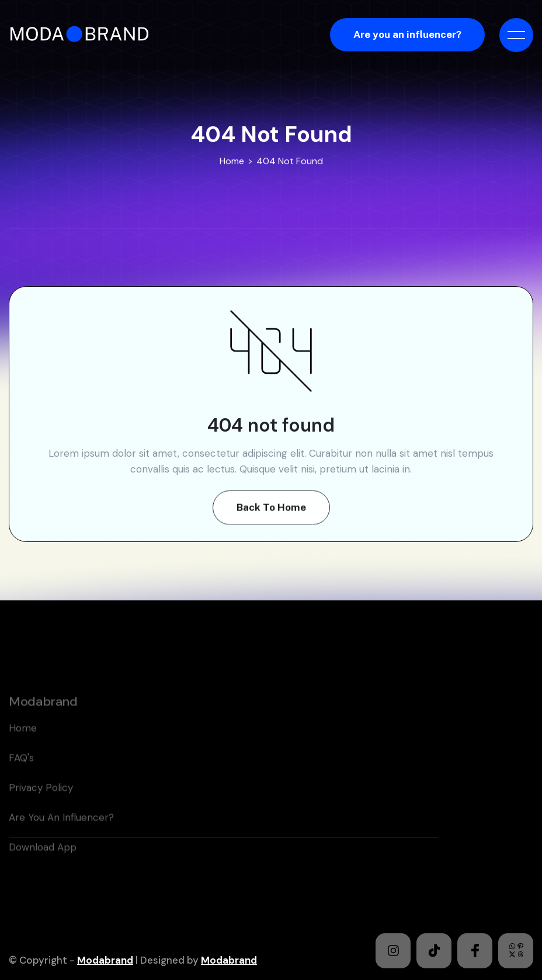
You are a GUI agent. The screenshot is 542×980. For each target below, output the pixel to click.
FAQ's (21, 776)
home (23, 746)
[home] (83, 35)
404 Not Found (290, 161)
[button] (516, 35)
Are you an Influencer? (61, 836)
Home (232, 161)
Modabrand (105, 960)
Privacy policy (41, 806)
